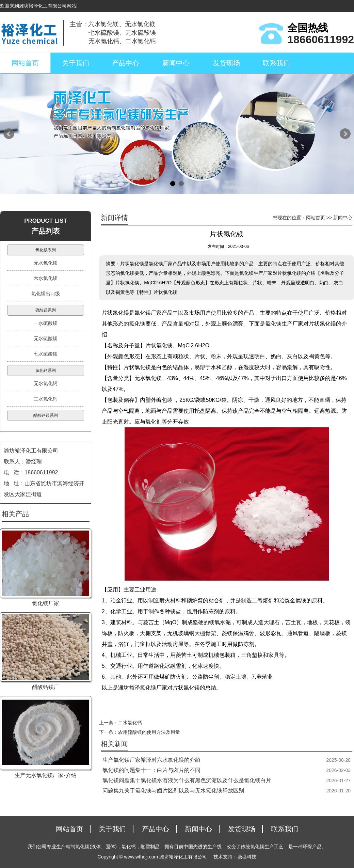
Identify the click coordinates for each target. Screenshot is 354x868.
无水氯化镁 (46, 263)
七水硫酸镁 (46, 354)
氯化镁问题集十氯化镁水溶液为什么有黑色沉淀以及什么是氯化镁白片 (187, 780)
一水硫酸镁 (46, 323)
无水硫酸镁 (46, 338)
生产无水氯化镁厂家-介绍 (45, 775)
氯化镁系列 (46, 250)
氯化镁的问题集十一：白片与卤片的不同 (151, 770)
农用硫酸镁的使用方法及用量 (149, 732)
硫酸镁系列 (46, 310)
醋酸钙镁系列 (46, 415)
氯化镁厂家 (46, 603)
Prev (9, 134)
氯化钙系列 (46, 370)
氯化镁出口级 (46, 294)
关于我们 (76, 63)
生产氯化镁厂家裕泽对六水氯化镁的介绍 (151, 760)
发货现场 (226, 63)
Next (345, 134)
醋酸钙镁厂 (46, 687)
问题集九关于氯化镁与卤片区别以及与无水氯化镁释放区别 (173, 791)
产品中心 (126, 63)
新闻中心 (176, 63)
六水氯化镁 (46, 278)
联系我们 (276, 63)
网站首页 (25, 63)
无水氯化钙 (46, 383)
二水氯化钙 (130, 723)
